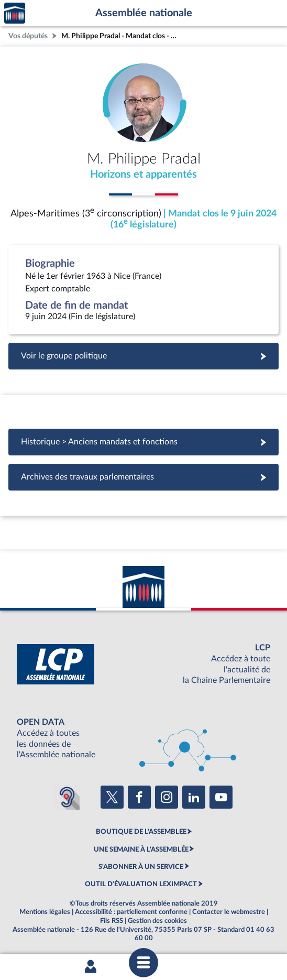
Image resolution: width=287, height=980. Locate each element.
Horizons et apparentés (144, 175)
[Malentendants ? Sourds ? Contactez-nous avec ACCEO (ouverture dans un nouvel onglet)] (67, 797)
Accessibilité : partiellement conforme (131, 912)
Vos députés (28, 36)
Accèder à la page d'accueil (15, 13)
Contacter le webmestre (229, 912)
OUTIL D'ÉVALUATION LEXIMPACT (141, 884)
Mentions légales (45, 912)
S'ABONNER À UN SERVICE (141, 867)
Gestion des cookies (157, 921)
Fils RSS (112, 921)
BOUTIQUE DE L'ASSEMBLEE (141, 832)
